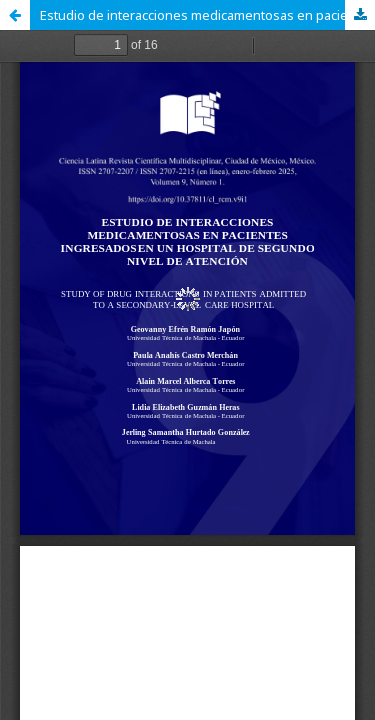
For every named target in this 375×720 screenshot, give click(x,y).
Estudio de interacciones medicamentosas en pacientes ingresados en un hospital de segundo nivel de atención (207, 15)
